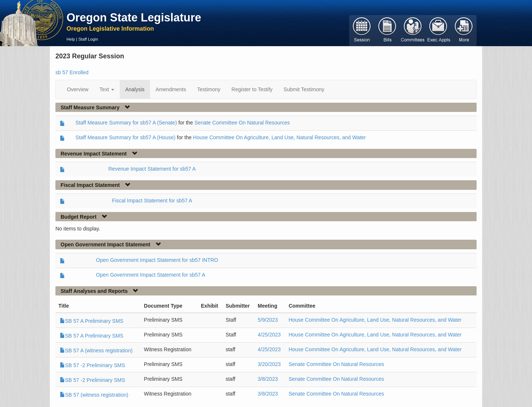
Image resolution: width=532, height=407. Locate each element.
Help (71, 39)
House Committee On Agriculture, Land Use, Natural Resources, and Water (279, 137)
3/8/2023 (268, 379)
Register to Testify (252, 89)
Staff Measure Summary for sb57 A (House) (125, 137)
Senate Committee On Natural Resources (242, 123)
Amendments (171, 89)
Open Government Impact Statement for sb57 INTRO (157, 260)
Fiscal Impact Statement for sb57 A (152, 201)
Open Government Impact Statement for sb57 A (151, 275)
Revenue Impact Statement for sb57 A (152, 169)
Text (107, 89)
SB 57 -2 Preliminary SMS (93, 365)
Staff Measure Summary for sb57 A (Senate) (126, 123)
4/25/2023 (269, 335)
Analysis (135, 89)
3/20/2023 (269, 364)
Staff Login (88, 39)
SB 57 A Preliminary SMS (92, 321)
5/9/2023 (268, 320)
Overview (78, 89)
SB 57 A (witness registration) (96, 350)
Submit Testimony (304, 89)
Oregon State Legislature (134, 17)
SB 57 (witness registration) (94, 395)
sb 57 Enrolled (72, 72)
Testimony (209, 89)
